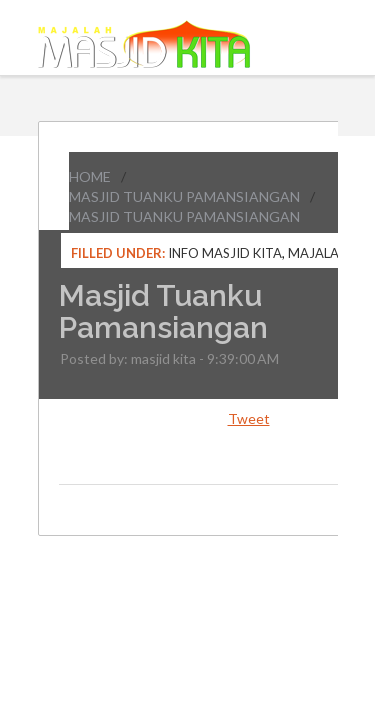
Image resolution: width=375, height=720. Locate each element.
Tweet (249, 418)
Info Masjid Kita (225, 253)
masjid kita (163, 358)
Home (90, 176)
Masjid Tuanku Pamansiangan (184, 196)
